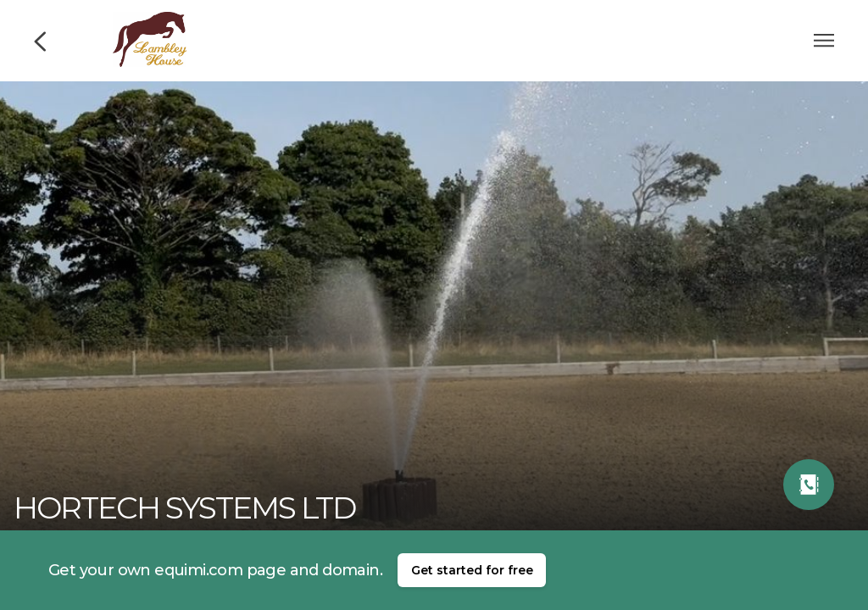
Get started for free (472, 570)
